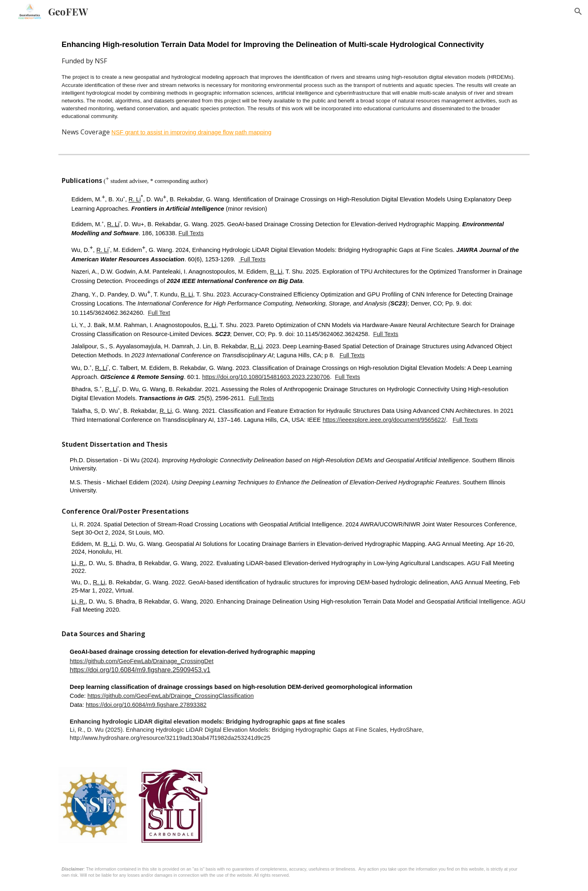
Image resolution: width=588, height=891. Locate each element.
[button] (578, 11)
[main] (294, 87)
